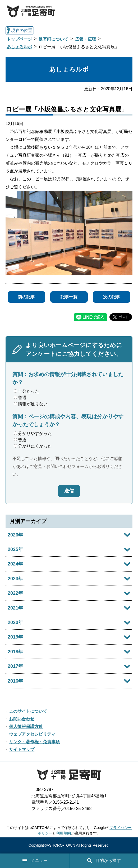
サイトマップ (22, 749)
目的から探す (104, 861)
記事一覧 (69, 297)
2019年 (15, 637)
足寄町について (53, 39)
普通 (20, 398)
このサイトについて (28, 711)
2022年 (15, 593)
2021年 (15, 608)
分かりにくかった (33, 446)
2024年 (15, 564)
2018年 (15, 652)
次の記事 (112, 297)
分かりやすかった (33, 433)
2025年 (15, 549)
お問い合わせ (22, 719)
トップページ (19, 39)
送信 (69, 491)
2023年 (15, 579)
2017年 (15, 666)
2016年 (15, 681)
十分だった (26, 391)
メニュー (35, 861)
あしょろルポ (19, 47)
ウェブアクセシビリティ (32, 734)
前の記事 (26, 297)
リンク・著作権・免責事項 (34, 742)
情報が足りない (31, 404)
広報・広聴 (86, 39)
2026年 (15, 535)
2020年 (15, 622)
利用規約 (63, 833)
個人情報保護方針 (26, 726)
